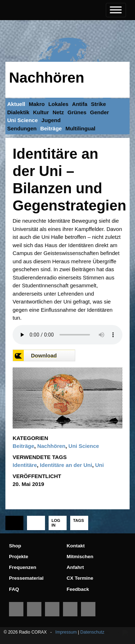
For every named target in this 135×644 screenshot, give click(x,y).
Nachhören (47, 78)
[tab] (14, 523)
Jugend (51, 120)
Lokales (58, 104)
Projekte (19, 557)
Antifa (80, 104)
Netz (58, 112)
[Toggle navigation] (116, 10)
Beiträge (51, 128)
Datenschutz (92, 632)
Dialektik (18, 112)
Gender (100, 112)
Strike (99, 104)
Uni (99, 465)
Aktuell (16, 104)
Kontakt (76, 546)
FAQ (14, 589)
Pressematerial (26, 578)
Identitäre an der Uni (66, 465)
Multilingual (80, 128)
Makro (37, 104)
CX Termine (80, 578)
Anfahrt (75, 567)
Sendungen (22, 128)
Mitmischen (80, 557)
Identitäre (25, 465)
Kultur (41, 112)
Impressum (66, 632)
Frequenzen (23, 567)
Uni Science (22, 120)
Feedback (78, 589)
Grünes (77, 112)
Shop (15, 546)
